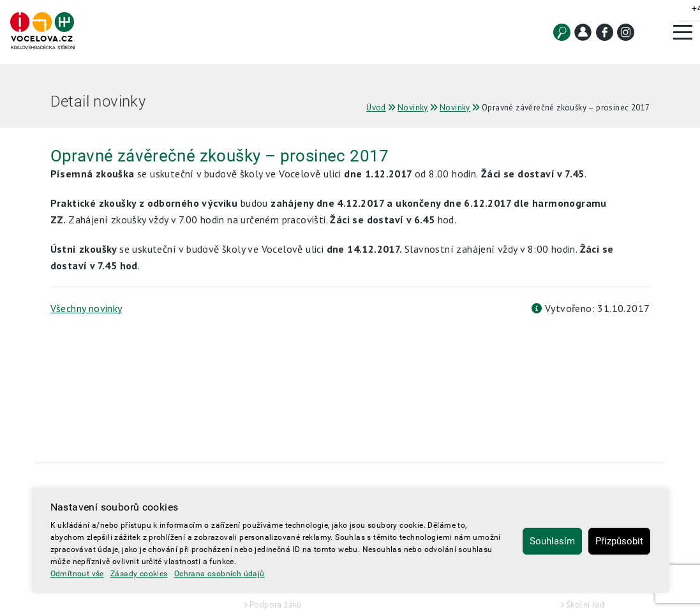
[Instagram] (626, 32)
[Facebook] (605, 32)
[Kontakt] (583, 32)
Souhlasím (552, 541)
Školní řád (585, 605)
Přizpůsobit (619, 541)
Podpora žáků (276, 605)
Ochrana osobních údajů (220, 574)
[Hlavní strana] (42, 32)
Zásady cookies (139, 574)
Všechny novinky (86, 308)
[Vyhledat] (562, 32)
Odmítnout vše (77, 574)
